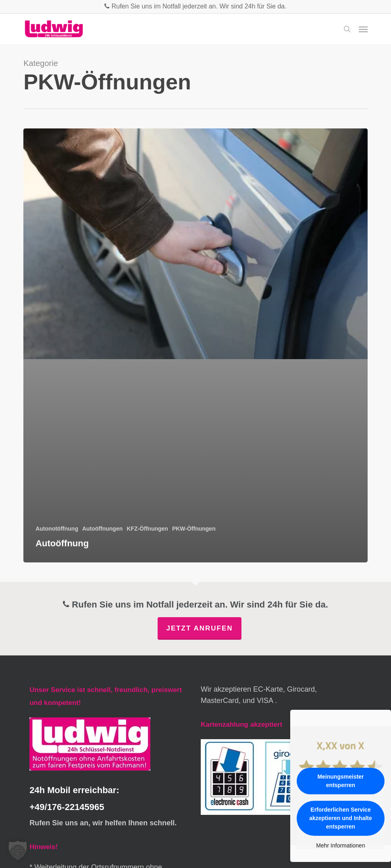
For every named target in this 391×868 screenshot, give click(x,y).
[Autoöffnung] (195, 345)
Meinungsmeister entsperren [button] (340, 781)
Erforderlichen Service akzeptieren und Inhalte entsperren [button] (341, 818)
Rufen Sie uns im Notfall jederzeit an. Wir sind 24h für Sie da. (195, 6)
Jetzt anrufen (199, 628)
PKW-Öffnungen (194, 529)
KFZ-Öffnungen (147, 529)
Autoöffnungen (102, 529)
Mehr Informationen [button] (340, 845)
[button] (363, 29)
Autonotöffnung (57, 529)
